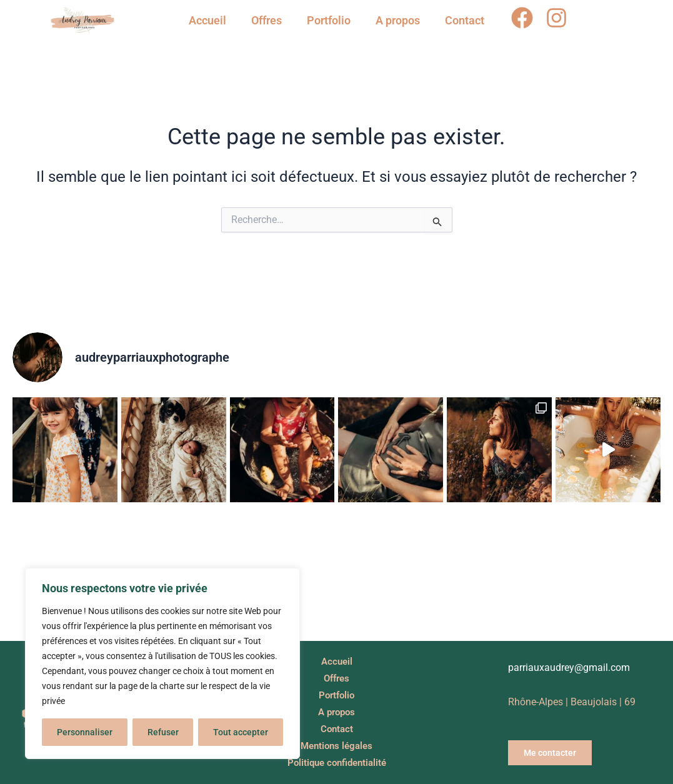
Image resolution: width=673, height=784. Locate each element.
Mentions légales (336, 746)
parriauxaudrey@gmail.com (569, 667)
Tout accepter (241, 732)
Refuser (163, 732)
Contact (465, 20)
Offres (267, 20)
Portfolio (329, 20)
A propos (398, 20)
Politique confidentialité (337, 763)
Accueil (207, 20)
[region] (162, 663)
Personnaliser (85, 732)
